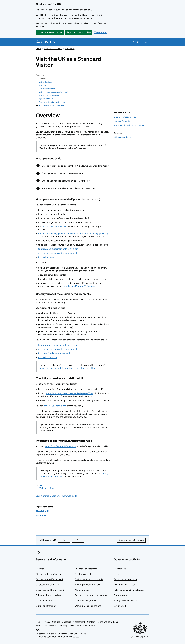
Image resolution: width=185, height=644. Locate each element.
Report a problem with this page (131, 540)
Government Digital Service (82, 625)
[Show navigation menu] (136, 42)
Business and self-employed (49, 579)
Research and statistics (125, 585)
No (81, 540)
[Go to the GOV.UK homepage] (45, 42)
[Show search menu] (146, 42)
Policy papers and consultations (129, 590)
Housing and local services (88, 585)
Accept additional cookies (50, 32)
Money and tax (82, 590)
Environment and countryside (89, 579)
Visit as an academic (47, 89)
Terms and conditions (108, 622)
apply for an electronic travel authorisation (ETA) (69, 393)
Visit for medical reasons (49, 95)
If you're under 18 (46, 99)
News (117, 574)
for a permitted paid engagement (54, 353)
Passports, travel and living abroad (91, 595)
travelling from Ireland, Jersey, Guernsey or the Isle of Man (67, 368)
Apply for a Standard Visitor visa (52, 102)
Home (38, 48)
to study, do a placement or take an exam (58, 249)
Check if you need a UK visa (125, 117)
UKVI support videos (122, 137)
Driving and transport (46, 606)
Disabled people (44, 601)
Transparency (120, 595)
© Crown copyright (140, 637)
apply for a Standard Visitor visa (60, 446)
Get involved (120, 606)
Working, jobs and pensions (88, 606)
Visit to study (44, 85)
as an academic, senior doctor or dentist (58, 253)
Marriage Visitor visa (122, 121)
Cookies (56, 622)
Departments (120, 569)
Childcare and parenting (48, 585)
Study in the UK (42, 511)
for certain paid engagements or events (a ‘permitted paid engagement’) (73, 234)
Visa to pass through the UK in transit (129, 125)
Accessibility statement (74, 622)
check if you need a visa (55, 406)
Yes (66, 540)
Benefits (40, 569)
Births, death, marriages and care (52, 574)
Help (38, 622)
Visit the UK (70, 48)
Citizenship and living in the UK (51, 590)
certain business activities (54, 227)
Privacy (46, 622)
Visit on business (46, 82)
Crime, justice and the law (48, 595)
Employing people (83, 574)
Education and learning (86, 569)
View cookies (101, 32)
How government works (125, 601)
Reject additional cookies (79, 32)
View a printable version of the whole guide (56, 496)
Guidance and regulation (126, 579)
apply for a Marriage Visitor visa (80, 286)
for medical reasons (48, 257)
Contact (91, 622)
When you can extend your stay (51, 105)
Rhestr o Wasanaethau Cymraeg (51, 625)
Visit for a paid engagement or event (53, 92)
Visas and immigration (53, 48)
